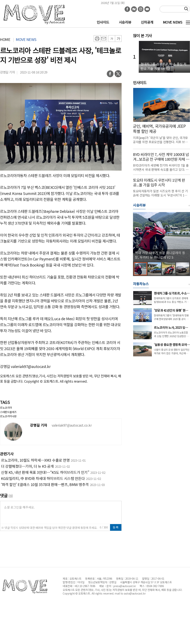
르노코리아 (6, 408)
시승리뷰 (125, 22)
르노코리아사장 (8, 416)
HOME (5, 39)
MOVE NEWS (173, 22)
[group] (161, 237)
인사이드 (103, 22)
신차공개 (147, 22)
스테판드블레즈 (8, 412)
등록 (116, 527)
